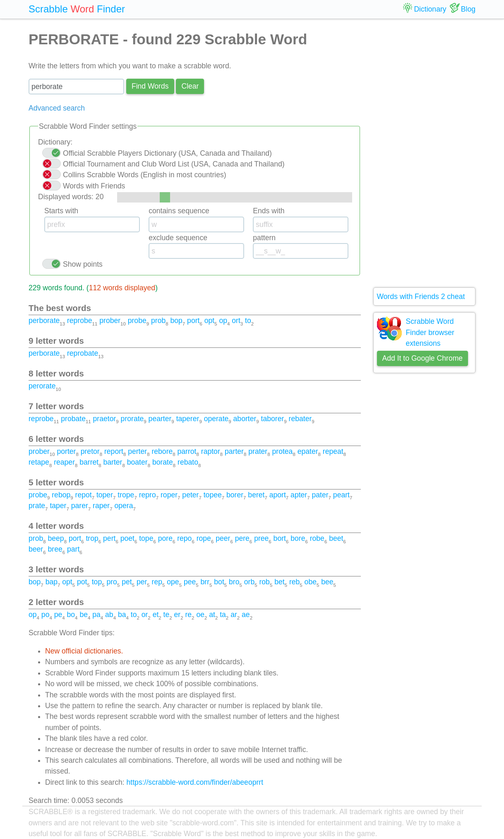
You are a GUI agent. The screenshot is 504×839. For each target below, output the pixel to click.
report (114, 451)
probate (73, 419)
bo (71, 615)
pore (165, 538)
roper (169, 495)
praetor (105, 419)
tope (146, 538)
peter (190, 495)
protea (282, 451)
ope (173, 582)
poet (127, 538)
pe (58, 615)
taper (58, 506)
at (212, 615)
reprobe (80, 321)
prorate (132, 419)
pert (109, 538)
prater (258, 451)
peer (223, 538)
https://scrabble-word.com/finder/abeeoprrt (195, 782)
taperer (188, 419)
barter (113, 462)
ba (122, 615)
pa (96, 615)
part (73, 549)
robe (317, 538)
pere (242, 538)
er (178, 615)
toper (105, 495)
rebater (300, 419)
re (188, 615)
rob (264, 582)
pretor (90, 451)
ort (236, 321)
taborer (273, 419)
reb (294, 582)
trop (92, 538)
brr (205, 582)
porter (66, 451)
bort (280, 538)
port (193, 321)
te (167, 615)
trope (126, 495)
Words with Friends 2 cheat (421, 297)
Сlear (190, 86)
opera (124, 506)
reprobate (83, 353)
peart (341, 495)
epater (308, 451)
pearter (160, 419)
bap (52, 582)
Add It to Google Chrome (423, 358)
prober (110, 321)
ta (223, 615)
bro (234, 582)
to (248, 321)
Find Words (150, 86)
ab (109, 615)
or (145, 615)
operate (216, 419)
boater (137, 462)
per (142, 582)
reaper (64, 462)
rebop (61, 495)
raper (101, 506)
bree (55, 549)
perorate (42, 386)
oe (200, 615)
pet (127, 582)
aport (278, 495)
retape (39, 462)
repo (184, 538)
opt (209, 321)
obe (311, 582)
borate (163, 462)
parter (234, 451)
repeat (333, 451)
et (156, 615)
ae (246, 615)
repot (84, 495)
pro (112, 582)
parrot (187, 451)
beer (36, 549)
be (84, 615)
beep (56, 538)
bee (327, 582)
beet (336, 538)
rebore (162, 451)
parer (80, 506)
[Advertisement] (425, 153)
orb (249, 582)
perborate (44, 321)
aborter (245, 419)
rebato (188, 462)
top (97, 582)
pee (190, 582)
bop (176, 321)
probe (137, 321)
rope (204, 538)
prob (158, 321)
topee (213, 495)
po (46, 615)
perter (137, 451)
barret (89, 462)
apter (299, 495)
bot (219, 582)
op (223, 321)
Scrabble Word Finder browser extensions (430, 332)
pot (82, 582)
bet (279, 582)
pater (320, 495)
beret (256, 495)
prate (37, 506)
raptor (211, 451)
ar (234, 615)
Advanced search (57, 108)
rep (157, 582)
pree (261, 538)
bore (298, 538)
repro (148, 495)
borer (235, 495)
